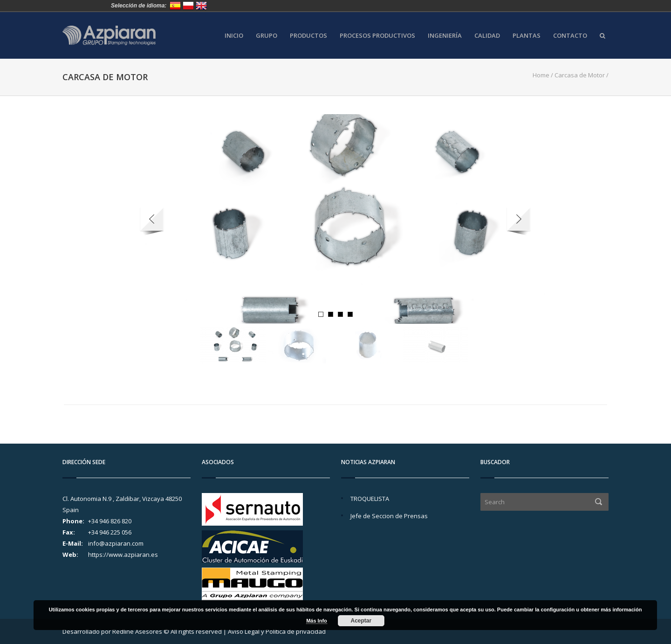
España (175, 6)
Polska (188, 6)
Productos (308, 36)
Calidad (487, 36)
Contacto (570, 36)
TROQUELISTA (370, 499)
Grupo (267, 36)
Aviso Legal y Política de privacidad (277, 631)
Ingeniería (445, 36)
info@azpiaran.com (116, 543)
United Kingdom (201, 6)
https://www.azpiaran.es (123, 555)
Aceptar (361, 621)
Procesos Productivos (377, 36)
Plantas (527, 36)
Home (541, 75)
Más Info (317, 621)
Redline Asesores (137, 631)
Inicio (234, 36)
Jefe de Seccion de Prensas (389, 516)
